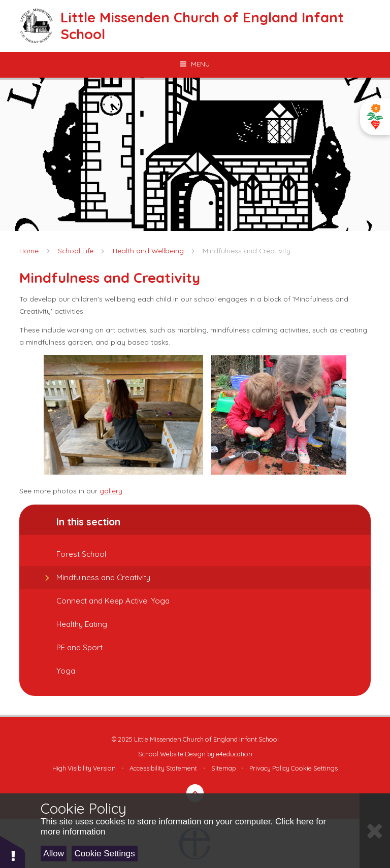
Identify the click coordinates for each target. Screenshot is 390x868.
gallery (111, 491)
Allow (54, 854)
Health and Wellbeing (148, 251)
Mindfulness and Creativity (247, 251)
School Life (76, 251)
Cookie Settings (105, 854)
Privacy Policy (269, 768)
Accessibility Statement (163, 768)
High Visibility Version (84, 768)
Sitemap (223, 768)
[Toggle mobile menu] (195, 64)
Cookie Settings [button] (314, 768)
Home (29, 251)
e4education (234, 754)
